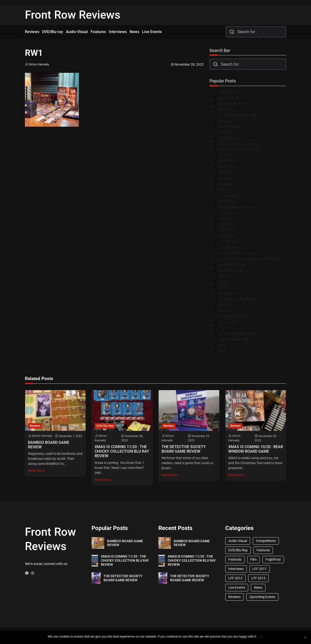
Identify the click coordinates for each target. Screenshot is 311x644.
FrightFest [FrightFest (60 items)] (273, 559)
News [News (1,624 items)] (258, 587)
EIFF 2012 (228, 155)
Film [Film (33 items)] (253, 559)
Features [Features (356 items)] (263, 550)
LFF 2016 (227, 242)
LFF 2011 (227, 219)
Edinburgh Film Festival (239, 150)
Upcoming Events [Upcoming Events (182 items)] (262, 597)
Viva (223, 345)
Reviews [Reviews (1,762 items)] (234, 597)
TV (221, 328)
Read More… (37, 471)
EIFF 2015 (228, 173)
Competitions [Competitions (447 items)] (266, 541)
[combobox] (256, 32)
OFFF (224, 288)
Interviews (228, 213)
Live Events (229, 247)
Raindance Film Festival (239, 299)
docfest (225, 132)
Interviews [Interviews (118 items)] (236, 569)
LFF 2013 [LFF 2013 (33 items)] (258, 578)
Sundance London (235, 316)
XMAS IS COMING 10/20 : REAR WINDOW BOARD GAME (256, 449)
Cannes (225, 121)
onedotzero (229, 293)
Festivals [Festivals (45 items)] (235, 559)
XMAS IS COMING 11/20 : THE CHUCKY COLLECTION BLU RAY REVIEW (122, 451)
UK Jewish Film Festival (239, 333)
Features (227, 178)
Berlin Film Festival (235, 104)
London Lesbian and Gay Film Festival (252, 259)
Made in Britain (232, 265)
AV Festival (229, 98)
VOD (223, 351)
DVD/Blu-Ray (230, 138)
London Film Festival (237, 253)
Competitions (230, 127)
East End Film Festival (238, 144)
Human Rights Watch (237, 207)
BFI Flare (227, 109)
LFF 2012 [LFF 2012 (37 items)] (235, 578)
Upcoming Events (234, 339)
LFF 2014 (227, 236)
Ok (261, 636)
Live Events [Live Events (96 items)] (237, 587)
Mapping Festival (234, 270)
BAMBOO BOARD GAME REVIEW (49, 445)
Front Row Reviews (73, 15)
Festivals (227, 184)
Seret (224, 311)
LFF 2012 (227, 224)
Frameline (228, 196)
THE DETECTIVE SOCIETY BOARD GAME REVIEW (184, 449)
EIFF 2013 (228, 161)
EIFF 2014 (228, 167)
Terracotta (228, 322)
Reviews (226, 305)
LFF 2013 (227, 230)
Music (224, 276)
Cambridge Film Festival (240, 115)
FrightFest (228, 201)
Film (223, 190)
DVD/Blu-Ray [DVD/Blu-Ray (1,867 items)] (238, 550)
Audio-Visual (230, 92)
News (224, 282)
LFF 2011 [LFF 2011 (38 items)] (260, 569)
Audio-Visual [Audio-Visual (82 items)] (238, 541)
